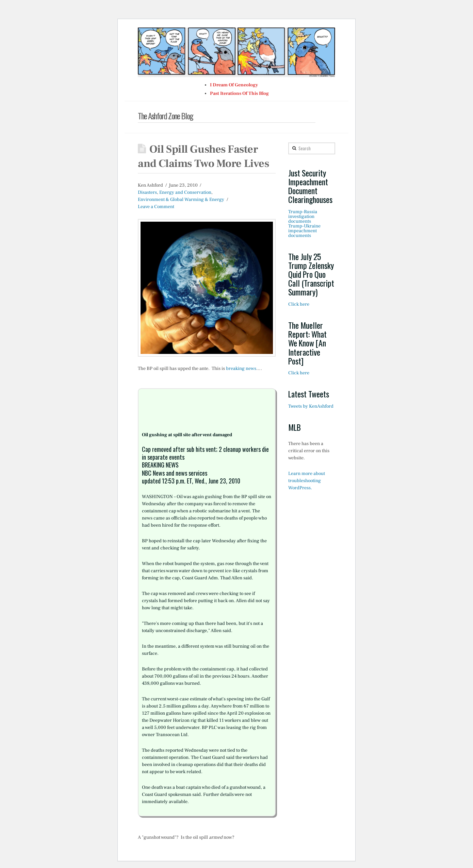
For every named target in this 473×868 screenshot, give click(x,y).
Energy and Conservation (185, 192)
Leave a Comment (156, 207)
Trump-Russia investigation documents (303, 217)
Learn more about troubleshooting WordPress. (307, 481)
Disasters (147, 192)
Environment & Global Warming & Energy (181, 200)
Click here (299, 304)
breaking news (241, 369)
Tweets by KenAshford (311, 406)
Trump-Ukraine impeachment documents (304, 231)
